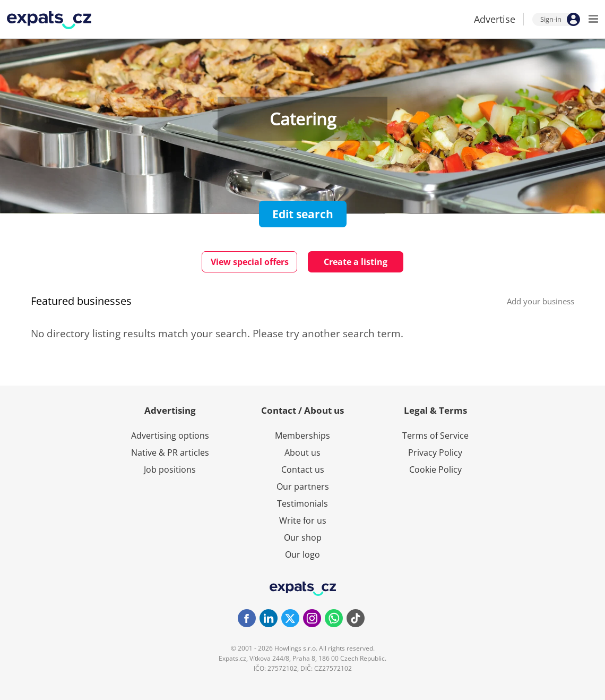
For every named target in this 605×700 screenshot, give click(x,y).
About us (302, 453)
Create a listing (356, 262)
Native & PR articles (170, 453)
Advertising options (170, 436)
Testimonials (302, 503)
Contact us (303, 469)
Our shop (303, 537)
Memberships (302, 436)
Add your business (541, 301)
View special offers (250, 262)
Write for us (303, 520)
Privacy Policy (435, 453)
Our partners (303, 486)
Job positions (170, 469)
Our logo (302, 554)
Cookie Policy (435, 469)
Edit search (303, 214)
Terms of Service (435, 436)
